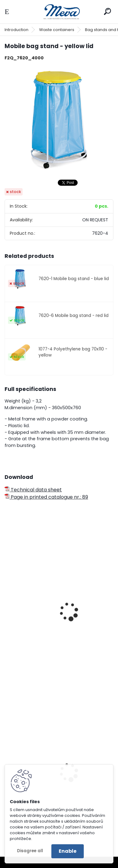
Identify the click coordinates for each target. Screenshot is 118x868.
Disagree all (30, 851)
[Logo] (59, 12)
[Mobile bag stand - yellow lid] (59, 120)
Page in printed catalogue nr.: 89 (46, 497)
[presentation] (7, 604)
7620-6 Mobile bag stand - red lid (74, 316)
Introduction (17, 30)
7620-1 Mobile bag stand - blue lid (74, 279)
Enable (68, 851)
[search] (107, 11)
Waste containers (57, 30)
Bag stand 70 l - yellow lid (40, 645)
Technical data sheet (33, 490)
